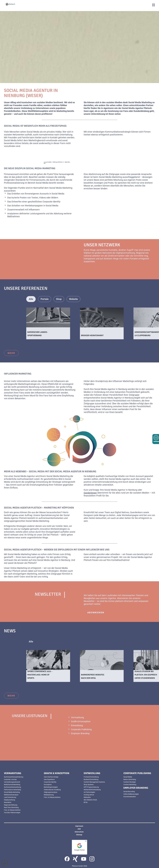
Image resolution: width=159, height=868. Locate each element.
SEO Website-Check (90, 800)
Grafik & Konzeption (81, 721)
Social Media (128, 777)
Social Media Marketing (12, 792)
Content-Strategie (130, 782)
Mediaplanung (49, 795)
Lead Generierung (10, 797)
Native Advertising (130, 779)
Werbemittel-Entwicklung (92, 790)
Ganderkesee (90, 493)
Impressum (79, 826)
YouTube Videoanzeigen (12, 813)
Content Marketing (130, 785)
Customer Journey (10, 779)
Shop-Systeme (89, 785)
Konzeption (48, 785)
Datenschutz (79, 832)
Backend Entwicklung (91, 779)
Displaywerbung (9, 800)
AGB (79, 829)
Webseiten (87, 797)
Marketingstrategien (51, 787)
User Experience (49, 779)
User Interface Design (51, 777)
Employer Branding (80, 733)
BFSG (86, 802)
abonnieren (96, 613)
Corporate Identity (50, 782)
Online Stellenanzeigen (131, 794)
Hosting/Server (89, 795)
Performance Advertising (12, 790)
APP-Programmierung (91, 787)
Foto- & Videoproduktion (12, 810)
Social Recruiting (129, 792)
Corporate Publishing (81, 729)
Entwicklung (77, 725)
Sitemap (79, 835)
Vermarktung (77, 717)
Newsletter (8, 802)
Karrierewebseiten (130, 797)
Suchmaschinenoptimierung (14, 777)
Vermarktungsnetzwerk (12, 782)
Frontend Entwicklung (91, 777)
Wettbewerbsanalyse (11, 795)
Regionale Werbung (11, 805)
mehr (11, 353)
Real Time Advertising (11, 807)
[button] (5, 863)
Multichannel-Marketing (12, 785)
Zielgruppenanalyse (51, 792)
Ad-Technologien (89, 792)
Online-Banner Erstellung (52, 790)
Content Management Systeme (94, 782)
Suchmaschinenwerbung (12, 787)
